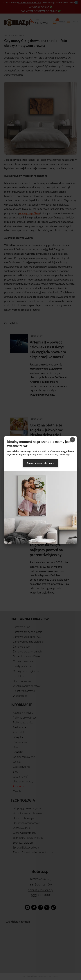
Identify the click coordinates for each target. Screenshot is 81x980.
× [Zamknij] (72, 440)
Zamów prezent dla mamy (40, 463)
